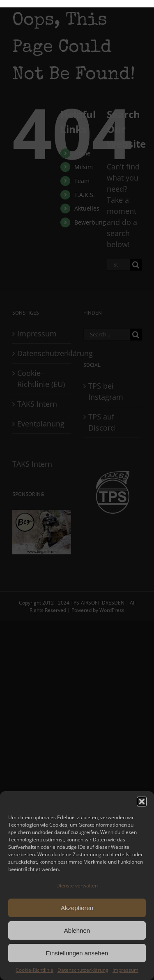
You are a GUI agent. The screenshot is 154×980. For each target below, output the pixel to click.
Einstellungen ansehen (77, 953)
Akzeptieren (77, 908)
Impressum (125, 970)
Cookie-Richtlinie (34, 970)
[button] (142, 802)
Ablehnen (77, 930)
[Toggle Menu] (136, 4)
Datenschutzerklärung (83, 970)
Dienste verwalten (77, 886)
